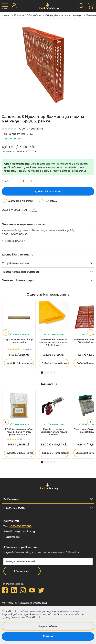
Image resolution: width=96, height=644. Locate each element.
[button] (32, 181)
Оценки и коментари (18, 280)
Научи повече (48, 626)
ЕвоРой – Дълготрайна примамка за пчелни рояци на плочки (19, 432)
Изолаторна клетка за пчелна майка (19, 341)
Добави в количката (20, 363)
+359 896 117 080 (20, 526)
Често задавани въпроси (20, 272)
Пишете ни (12, 537)
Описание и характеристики (24, 224)
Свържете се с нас (16, 263)
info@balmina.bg (24, 531)
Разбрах (48, 636)
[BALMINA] (34, 210)
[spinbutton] (23, 181)
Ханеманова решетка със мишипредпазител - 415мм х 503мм (54, 342)
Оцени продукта (31, 129)
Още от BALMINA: (14, 210)
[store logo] (48, 6)
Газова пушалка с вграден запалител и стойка (54, 432)
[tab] (48, 224)
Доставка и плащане (17, 255)
